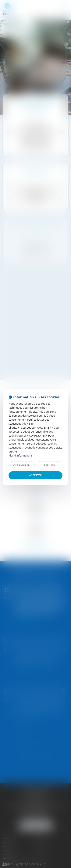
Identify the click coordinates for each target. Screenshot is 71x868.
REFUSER (49, 465)
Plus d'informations (20, 455)
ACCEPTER (35, 475)
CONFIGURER (21, 465)
